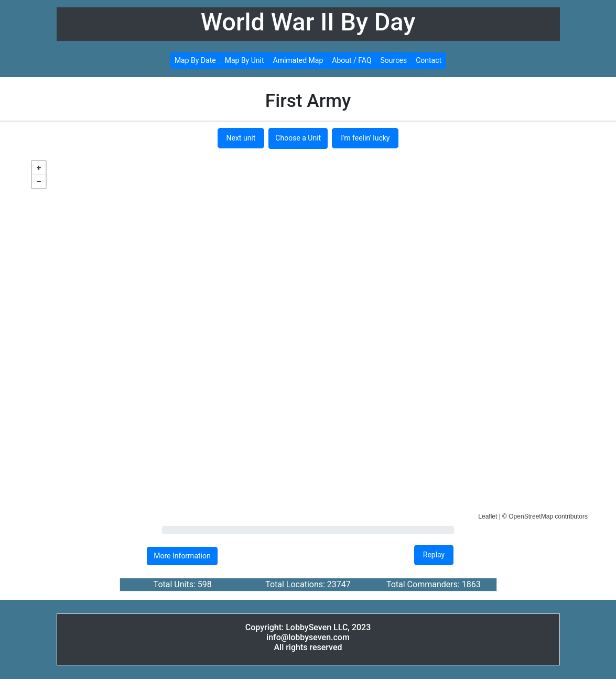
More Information (182, 556)
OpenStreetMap (531, 516)
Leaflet (488, 516)
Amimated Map (298, 60)
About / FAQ (352, 60)
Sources (394, 60)
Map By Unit (245, 60)
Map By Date (195, 60)
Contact (429, 60)
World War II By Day (308, 22)
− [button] (39, 181)
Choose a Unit (298, 138)
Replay (434, 555)
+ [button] (39, 168)
